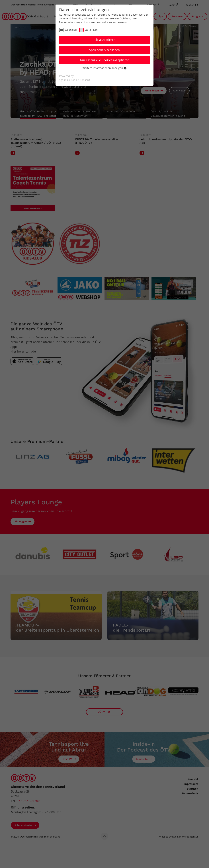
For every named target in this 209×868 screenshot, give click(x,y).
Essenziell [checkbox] (71, 30)
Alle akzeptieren (104, 40)
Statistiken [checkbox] (91, 30)
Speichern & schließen (104, 50)
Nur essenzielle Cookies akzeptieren (105, 60)
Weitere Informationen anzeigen (104, 68)
